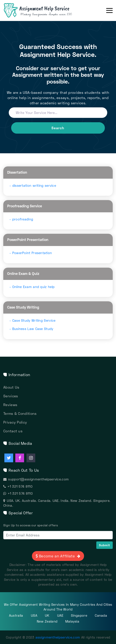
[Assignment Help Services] (45, 10)
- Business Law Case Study (31, 329)
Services (11, 396)
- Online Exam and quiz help (32, 287)
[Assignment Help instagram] (31, 458)
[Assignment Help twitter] (9, 458)
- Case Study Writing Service (32, 320)
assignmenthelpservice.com (58, 637)
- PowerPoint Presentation (31, 253)
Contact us (13, 431)
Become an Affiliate (59, 556)
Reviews (10, 405)
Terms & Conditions (20, 413)
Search (58, 128)
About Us (11, 387)
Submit (105, 545)
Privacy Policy (15, 422)
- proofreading (21, 219)
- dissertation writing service (33, 185)
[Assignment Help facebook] (20, 458)
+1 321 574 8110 (18, 486)
